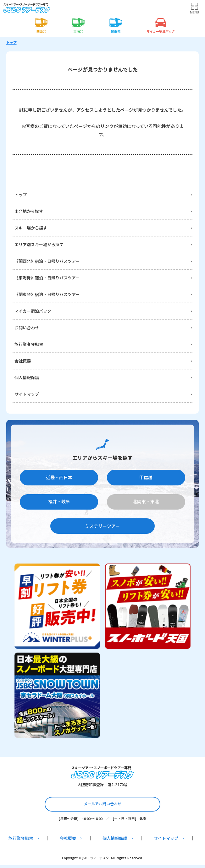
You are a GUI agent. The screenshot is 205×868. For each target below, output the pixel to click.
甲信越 (146, 477)
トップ (11, 42)
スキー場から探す (31, 228)
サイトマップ (27, 394)
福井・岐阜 (59, 502)
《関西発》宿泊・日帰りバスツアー (47, 261)
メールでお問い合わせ (102, 804)
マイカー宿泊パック (33, 311)
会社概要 (23, 361)
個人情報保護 (27, 378)
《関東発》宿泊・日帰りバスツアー (47, 294)
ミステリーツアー (102, 526)
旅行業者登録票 (29, 344)
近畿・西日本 (59, 477)
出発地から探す (29, 211)
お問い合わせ (27, 328)
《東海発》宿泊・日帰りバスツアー (47, 278)
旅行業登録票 (21, 838)
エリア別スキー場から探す (39, 245)
